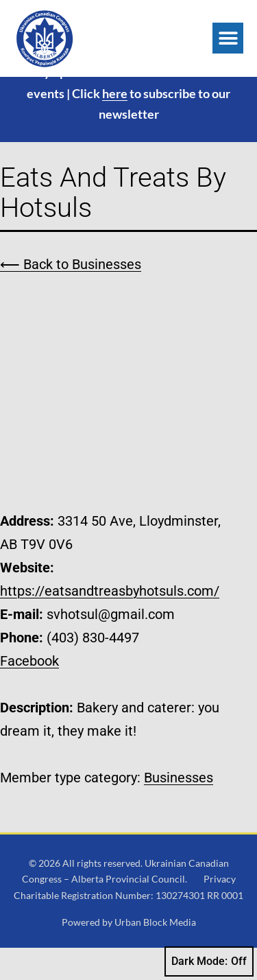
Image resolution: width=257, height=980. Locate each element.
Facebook (29, 692)
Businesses (179, 809)
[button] (228, 38)
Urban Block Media (155, 954)
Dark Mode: (209, 961)
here (115, 125)
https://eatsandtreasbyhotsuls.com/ (110, 622)
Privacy (220, 911)
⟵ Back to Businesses (71, 296)
